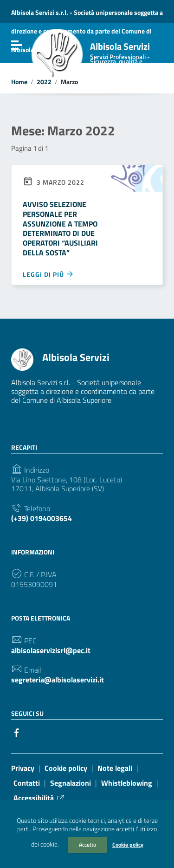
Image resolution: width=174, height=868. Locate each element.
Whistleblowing (127, 783)
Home (19, 82)
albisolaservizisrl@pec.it (51, 651)
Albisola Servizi (126, 56)
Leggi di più (48, 274)
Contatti (27, 783)
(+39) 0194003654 (42, 518)
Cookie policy (128, 845)
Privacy (23, 768)
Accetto (87, 845)
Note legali (115, 768)
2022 (44, 82)
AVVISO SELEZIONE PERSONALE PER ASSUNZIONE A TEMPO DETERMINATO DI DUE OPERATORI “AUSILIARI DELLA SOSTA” (60, 228)
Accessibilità (39, 798)
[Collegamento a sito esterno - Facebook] (17, 732)
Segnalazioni (71, 783)
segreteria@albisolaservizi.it (58, 680)
